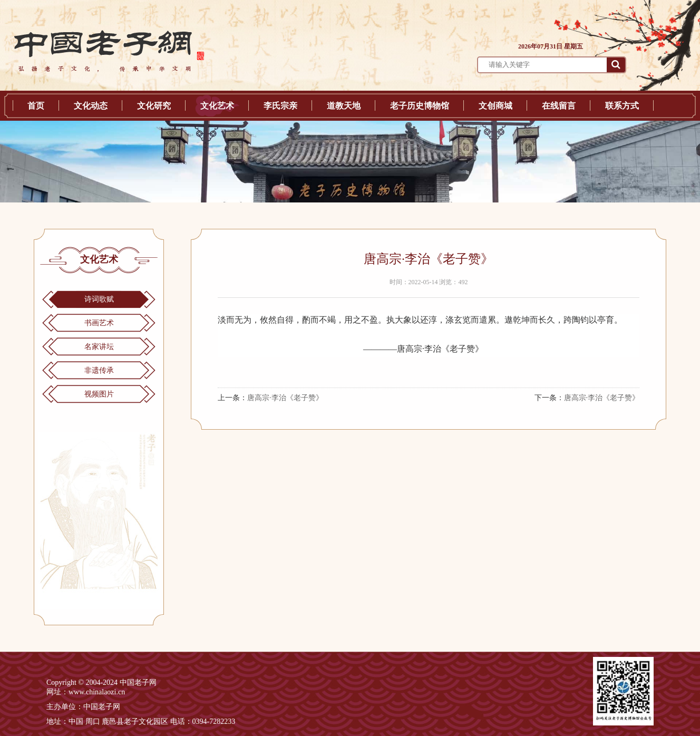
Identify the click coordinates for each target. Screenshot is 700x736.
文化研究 (154, 106)
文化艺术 (217, 106)
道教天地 (344, 106)
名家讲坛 (99, 347)
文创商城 (495, 106)
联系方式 (622, 106)
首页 (36, 106)
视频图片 (99, 394)
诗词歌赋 (99, 299)
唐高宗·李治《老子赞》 (285, 398)
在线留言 (559, 106)
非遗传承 (99, 370)
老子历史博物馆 (420, 106)
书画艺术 (99, 323)
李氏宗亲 (280, 106)
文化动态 (91, 106)
